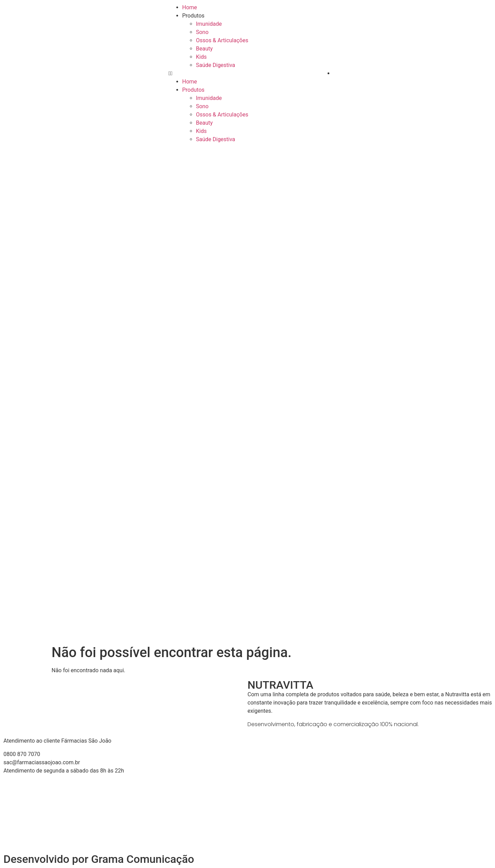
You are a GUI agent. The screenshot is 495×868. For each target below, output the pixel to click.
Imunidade (209, 24)
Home (190, 7)
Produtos (193, 16)
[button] (247, 74)
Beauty (204, 49)
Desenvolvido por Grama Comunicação (99, 859)
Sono (202, 32)
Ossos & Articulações (222, 40)
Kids (201, 57)
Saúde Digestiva (216, 65)
